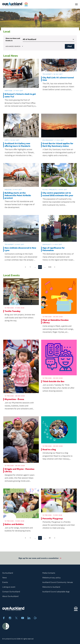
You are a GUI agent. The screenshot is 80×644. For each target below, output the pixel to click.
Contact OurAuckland (11, 592)
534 (50, 267)
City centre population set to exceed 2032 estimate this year (58, 194)
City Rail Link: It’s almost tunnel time (58, 79)
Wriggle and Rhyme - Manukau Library (19, 470)
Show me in (13, 39)
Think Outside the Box (53, 381)
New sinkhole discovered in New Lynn (20, 249)
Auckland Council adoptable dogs (56, 592)
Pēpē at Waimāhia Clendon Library (56, 321)
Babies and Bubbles (14, 524)
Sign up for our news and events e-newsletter (40, 559)
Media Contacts (49, 573)
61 (50, 538)
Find (70, 46)
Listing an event (9, 587)
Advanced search (14, 46)
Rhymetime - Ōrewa (14, 399)
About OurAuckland (10, 596)
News (4, 578)
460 (40, 267)
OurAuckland (8, 573)
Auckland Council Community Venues (58, 582)
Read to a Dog (49, 450)
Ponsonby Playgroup (53, 519)
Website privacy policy (51, 578)
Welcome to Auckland (51, 587)
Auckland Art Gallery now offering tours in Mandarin (17, 145)
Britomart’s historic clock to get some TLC (20, 95)
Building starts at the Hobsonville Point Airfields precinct (18, 195)
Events (5, 582)
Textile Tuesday (12, 311)
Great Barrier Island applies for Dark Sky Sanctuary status (58, 145)
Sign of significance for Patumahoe (54, 249)
